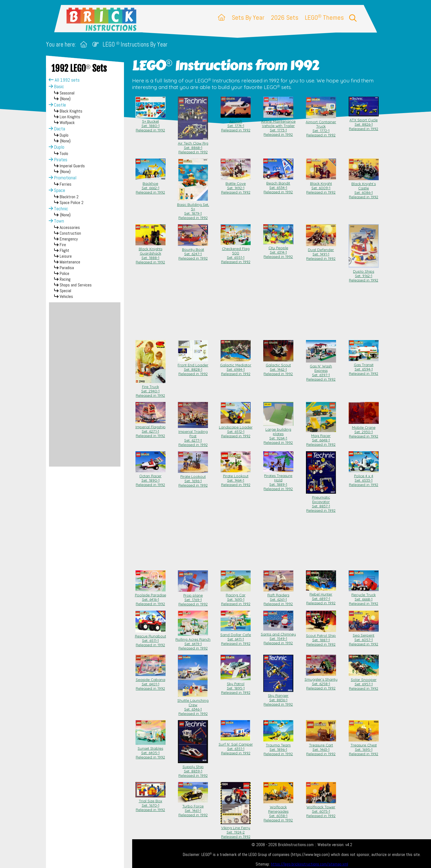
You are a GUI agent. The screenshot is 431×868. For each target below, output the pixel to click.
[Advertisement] (85, 384)
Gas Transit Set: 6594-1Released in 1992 (364, 367)
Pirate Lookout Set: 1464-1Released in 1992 (236, 478)
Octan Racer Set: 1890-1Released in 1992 (151, 478)
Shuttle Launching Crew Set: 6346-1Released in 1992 (193, 705)
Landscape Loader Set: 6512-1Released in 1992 (236, 429)
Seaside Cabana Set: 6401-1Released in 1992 (151, 682)
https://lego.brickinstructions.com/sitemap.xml (309, 864)
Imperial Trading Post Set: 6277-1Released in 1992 (193, 436)
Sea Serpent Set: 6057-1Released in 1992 (364, 637)
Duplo (57, 147)
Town (56, 221)
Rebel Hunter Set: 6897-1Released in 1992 (321, 596)
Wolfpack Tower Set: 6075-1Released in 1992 (321, 809)
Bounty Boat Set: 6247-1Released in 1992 (193, 252)
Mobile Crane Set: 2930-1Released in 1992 (364, 430)
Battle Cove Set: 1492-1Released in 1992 (236, 186)
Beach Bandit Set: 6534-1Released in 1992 (278, 185)
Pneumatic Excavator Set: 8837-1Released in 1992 (321, 502)
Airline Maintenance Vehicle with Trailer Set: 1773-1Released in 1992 (278, 126)
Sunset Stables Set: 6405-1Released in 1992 (151, 751)
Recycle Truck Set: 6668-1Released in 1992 (364, 597)
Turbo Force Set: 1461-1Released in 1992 (193, 808)
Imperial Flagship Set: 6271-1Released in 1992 (151, 429)
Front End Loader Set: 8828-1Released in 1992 (193, 367)
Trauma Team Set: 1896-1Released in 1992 (278, 747)
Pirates (58, 160)
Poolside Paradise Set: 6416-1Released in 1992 (151, 597)
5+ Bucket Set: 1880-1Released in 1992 (151, 123)
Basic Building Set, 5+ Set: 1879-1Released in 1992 (193, 209)
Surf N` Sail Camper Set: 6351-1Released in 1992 (236, 746)
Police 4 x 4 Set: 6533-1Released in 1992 (364, 478)
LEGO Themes (324, 17)
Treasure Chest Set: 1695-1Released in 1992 (364, 747)
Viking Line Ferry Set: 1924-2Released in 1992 (236, 830)
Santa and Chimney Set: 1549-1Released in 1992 (278, 636)
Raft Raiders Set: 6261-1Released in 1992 (278, 597)
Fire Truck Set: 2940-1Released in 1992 (151, 389)
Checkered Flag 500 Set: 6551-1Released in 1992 (236, 253)
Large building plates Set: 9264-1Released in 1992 (278, 434)
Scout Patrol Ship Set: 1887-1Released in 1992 (321, 638)
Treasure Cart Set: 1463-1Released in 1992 (321, 747)
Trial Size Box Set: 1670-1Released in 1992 (151, 803)
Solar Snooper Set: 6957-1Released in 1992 (364, 682)
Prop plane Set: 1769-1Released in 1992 (193, 597)
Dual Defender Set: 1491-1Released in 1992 (321, 252)
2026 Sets (285, 17)
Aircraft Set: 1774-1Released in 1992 (236, 123)
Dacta (57, 129)
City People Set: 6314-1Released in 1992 (278, 250)
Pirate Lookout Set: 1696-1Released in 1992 (193, 479)
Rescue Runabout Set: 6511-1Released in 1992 (151, 638)
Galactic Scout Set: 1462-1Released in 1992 (278, 367)
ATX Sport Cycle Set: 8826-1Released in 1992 (364, 122)
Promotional (63, 178)
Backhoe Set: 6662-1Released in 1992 (151, 186)
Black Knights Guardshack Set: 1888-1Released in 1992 (151, 253)
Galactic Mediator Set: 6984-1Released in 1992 (236, 367)
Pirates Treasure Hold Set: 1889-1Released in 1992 (278, 480)
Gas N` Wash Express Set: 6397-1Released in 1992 (321, 370)
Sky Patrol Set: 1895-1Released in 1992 (236, 686)
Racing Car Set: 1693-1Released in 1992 (236, 597)
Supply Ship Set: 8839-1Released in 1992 (193, 769)
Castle (57, 105)
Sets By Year (248, 17)
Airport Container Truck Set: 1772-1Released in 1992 (321, 126)
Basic (56, 87)
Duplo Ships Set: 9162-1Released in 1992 (364, 274)
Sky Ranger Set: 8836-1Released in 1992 (278, 698)
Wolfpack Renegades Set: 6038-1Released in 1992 (278, 811)
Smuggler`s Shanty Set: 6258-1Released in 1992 (321, 682)
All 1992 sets (64, 80)
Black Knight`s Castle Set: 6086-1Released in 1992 (364, 188)
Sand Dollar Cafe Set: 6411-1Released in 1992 (236, 637)
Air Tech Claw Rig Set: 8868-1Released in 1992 (193, 145)
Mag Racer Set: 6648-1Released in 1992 (321, 438)
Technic (58, 209)
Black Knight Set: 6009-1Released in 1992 (321, 186)
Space (57, 190)
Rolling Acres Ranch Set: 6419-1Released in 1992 (193, 642)
